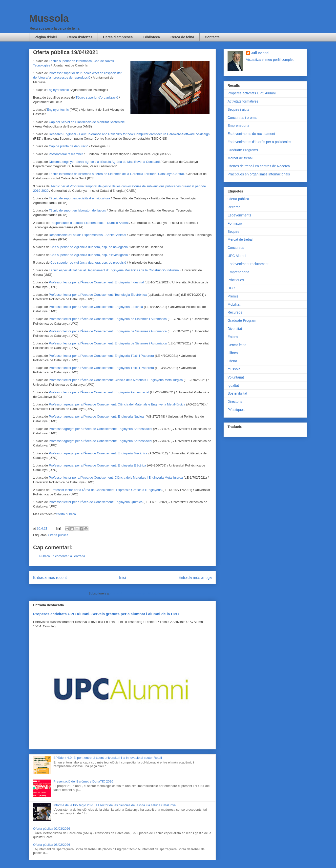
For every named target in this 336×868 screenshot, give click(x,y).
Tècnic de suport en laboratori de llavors (77, 210)
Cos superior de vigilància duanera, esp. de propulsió (88, 263)
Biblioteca (152, 37)
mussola (234, 369)
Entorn (233, 337)
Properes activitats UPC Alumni (252, 93)
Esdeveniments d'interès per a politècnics (259, 142)
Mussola (49, 18)
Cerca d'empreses (118, 37)
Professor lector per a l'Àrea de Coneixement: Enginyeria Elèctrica (96, 307)
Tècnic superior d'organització (97, 97)
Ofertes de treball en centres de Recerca (259, 166)
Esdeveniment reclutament (248, 264)
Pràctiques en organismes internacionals (259, 174)
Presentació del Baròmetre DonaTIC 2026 (83, 781)
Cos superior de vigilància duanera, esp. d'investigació (89, 255)
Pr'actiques (236, 410)
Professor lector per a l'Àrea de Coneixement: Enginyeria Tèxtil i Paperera (102, 356)
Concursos (236, 248)
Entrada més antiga (195, 578)
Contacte (212, 37)
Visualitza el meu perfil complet (270, 60)
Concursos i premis (242, 118)
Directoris (235, 402)
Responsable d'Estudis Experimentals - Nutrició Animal (89, 223)
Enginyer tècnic (58, 90)
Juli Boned (260, 53)
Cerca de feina (182, 37)
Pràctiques (236, 280)
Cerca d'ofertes (80, 37)
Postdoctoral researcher (66, 154)
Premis (233, 296)
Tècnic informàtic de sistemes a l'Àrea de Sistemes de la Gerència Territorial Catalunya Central (116, 174)
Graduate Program (242, 320)
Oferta (232, 361)
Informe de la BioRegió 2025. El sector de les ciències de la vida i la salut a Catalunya (115, 805)
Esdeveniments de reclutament (251, 134)
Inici (123, 578)
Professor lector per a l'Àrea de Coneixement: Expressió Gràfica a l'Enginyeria (106, 490)
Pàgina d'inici (46, 37)
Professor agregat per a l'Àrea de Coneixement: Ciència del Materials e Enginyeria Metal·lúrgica (117, 404)
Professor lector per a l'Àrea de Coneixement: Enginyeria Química (96, 502)
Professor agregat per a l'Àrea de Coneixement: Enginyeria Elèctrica (97, 465)
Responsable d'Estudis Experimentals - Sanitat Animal (87, 235)
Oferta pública (66, 514)
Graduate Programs (243, 150)
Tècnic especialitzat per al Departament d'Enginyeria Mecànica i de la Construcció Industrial (114, 270)
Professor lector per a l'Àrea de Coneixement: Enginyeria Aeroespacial (99, 392)
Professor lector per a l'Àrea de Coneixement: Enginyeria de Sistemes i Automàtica (108, 319)
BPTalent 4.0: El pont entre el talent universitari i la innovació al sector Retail (108, 758)
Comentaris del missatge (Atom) (133, 593)
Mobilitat (234, 304)
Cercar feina (237, 345)
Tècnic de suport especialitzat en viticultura (79, 198)
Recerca (234, 207)
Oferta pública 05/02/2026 (52, 845)
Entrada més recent (50, 578)
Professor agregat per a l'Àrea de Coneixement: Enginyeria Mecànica (98, 453)
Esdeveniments (239, 215)
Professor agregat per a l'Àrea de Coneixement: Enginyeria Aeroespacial (101, 429)
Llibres (233, 353)
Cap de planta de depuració (69, 146)
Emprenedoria (238, 126)
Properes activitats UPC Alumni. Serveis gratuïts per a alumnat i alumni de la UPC (106, 614)
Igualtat (233, 385)
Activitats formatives (243, 101)
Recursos (235, 312)
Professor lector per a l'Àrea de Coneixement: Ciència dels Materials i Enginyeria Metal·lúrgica (116, 380)
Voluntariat (236, 377)
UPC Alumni (237, 256)
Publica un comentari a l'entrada (62, 556)
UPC (231, 288)
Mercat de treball (240, 158)
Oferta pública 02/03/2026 (52, 829)
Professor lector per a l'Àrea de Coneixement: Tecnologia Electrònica (98, 295)
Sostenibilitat (237, 393)
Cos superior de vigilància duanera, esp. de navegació (89, 247)
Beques (233, 232)
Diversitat (235, 329)
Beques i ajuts (238, 109)
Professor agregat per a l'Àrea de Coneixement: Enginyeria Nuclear (97, 416)
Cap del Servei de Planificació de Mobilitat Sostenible (87, 122)
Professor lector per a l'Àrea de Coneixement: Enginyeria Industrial (96, 282)
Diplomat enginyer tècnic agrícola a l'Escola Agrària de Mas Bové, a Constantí (104, 162)
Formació (235, 223)
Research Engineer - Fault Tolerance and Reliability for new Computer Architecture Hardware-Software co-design (129, 134)
